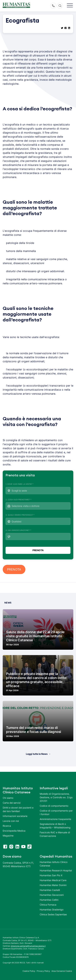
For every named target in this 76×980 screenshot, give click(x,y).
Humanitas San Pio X (51, 875)
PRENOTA (14, 569)
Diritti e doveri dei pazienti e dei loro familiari (18, 809)
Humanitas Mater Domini (53, 885)
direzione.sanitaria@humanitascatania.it (28, 946)
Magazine (8, 836)
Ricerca (7, 826)
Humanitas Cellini (49, 900)
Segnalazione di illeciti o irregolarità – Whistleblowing (55, 826)
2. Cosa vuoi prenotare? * (38, 504)
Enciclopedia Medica (14, 831)
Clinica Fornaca (48, 905)
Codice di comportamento (54, 806)
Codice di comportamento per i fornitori (56, 812)
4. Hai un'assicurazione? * (38, 535)
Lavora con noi (11, 821)
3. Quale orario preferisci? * (38, 519)
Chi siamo (8, 798)
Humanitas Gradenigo (52, 910)
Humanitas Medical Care (53, 880)
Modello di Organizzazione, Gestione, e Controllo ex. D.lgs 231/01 (56, 797)
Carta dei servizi (12, 803)
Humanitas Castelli (50, 890)
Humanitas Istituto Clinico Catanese (54, 864)
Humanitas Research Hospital (56, 870)
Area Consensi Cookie (62, 971)
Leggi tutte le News (37, 754)
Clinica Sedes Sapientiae (53, 914)
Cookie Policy (29, 971)
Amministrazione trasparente (55, 819)
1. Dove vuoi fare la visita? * (38, 489)
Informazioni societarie (15, 816)
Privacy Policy (43, 971)
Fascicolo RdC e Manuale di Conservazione (55, 834)
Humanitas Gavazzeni (52, 895)
